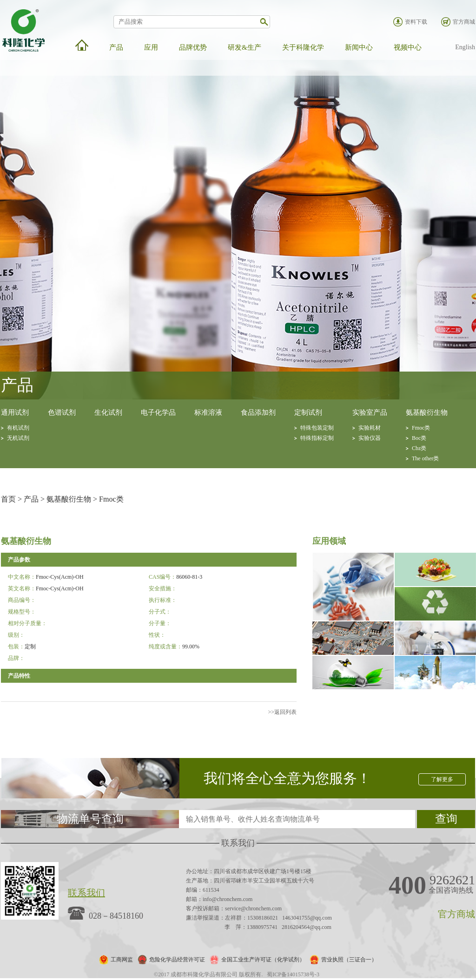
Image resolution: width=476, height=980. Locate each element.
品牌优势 (193, 47)
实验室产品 (370, 412)
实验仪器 (370, 438)
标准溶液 (208, 412)
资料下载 (416, 22)
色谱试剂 (62, 412)
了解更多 (442, 779)
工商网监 (122, 960)
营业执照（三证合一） (349, 960)
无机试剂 (18, 438)
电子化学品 (158, 412)
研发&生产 (245, 47)
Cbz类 (419, 448)
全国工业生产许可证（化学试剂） (263, 960)
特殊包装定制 (317, 428)
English (465, 47)
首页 (8, 499)
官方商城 (464, 22)
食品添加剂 (258, 412)
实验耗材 (370, 428)
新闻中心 (359, 47)
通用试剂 (15, 412)
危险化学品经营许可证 (177, 960)
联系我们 (86, 893)
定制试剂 (308, 412)
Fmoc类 (421, 428)
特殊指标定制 (317, 438)
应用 (151, 47)
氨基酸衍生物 (427, 412)
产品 (116, 47)
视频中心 (408, 47)
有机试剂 (18, 428)
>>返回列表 (282, 712)
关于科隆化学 (303, 47)
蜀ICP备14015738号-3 (293, 974)
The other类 (425, 458)
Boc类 (419, 438)
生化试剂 (108, 412)
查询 (446, 819)
